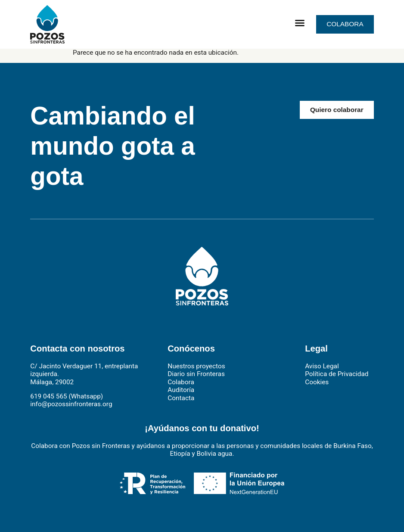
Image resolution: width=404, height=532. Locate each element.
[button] (300, 23)
